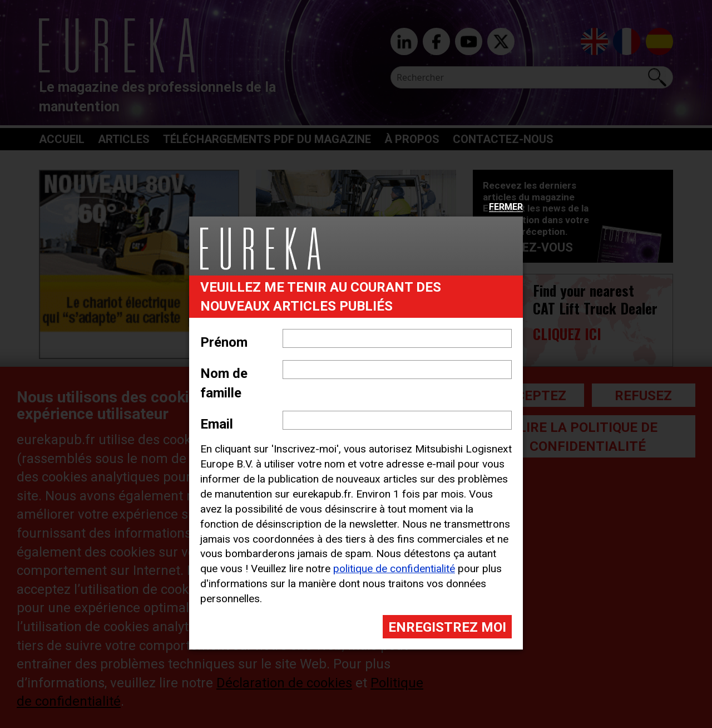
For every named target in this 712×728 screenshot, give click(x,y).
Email (217, 424)
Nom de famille (224, 383)
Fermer (506, 207)
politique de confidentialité (394, 569)
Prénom (224, 342)
